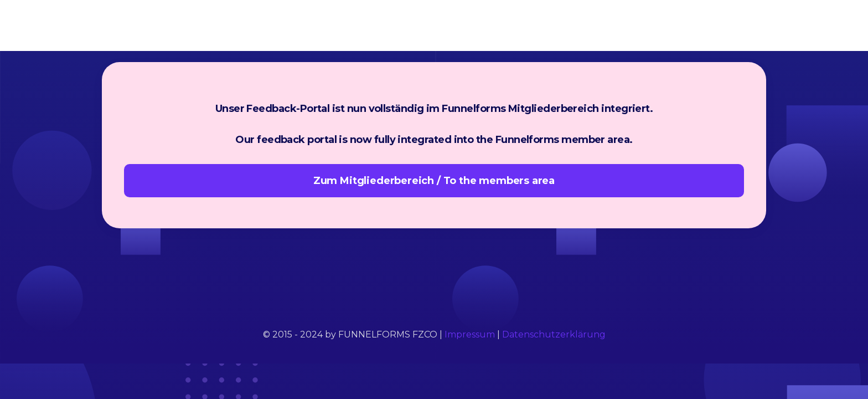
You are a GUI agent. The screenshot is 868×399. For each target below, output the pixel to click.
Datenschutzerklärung (554, 334)
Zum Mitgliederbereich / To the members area (434, 181)
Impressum (470, 334)
